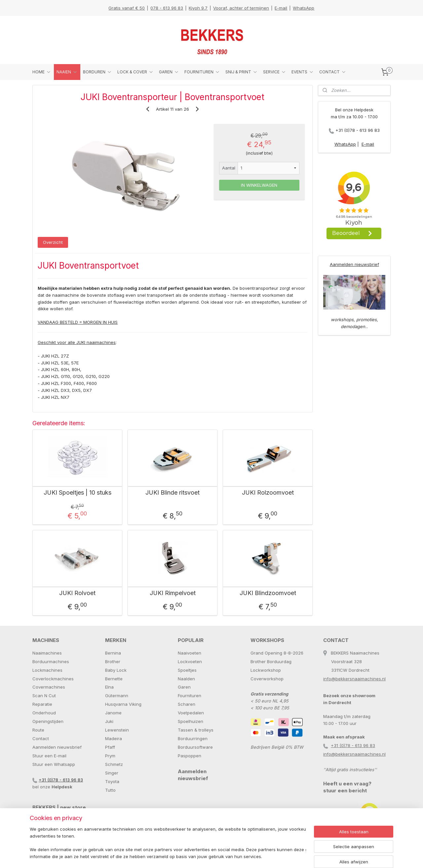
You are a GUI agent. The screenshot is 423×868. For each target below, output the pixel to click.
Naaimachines (47, 653)
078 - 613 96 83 (167, 8)
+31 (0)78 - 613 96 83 (358, 130)
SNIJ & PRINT (242, 72)
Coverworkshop (267, 679)
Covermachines (49, 687)
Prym (110, 756)
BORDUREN (97, 72)
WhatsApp (304, 8)
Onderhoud (44, 713)
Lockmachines (47, 670)
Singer (112, 773)
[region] (168, 843)
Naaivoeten (190, 653)
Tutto (110, 790)
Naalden (186, 679)
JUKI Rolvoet (77, 593)
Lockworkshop (266, 670)
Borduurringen (193, 738)
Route (38, 730)
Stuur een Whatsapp (54, 764)
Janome (113, 713)
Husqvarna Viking (123, 704)
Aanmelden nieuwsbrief (354, 264)
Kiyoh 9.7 (198, 8)
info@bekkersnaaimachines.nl (354, 679)
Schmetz (114, 764)
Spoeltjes (187, 670)
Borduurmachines (51, 661)
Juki (109, 721)
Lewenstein (117, 730)
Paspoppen (190, 756)
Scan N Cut (44, 696)
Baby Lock (116, 670)
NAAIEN (67, 72)
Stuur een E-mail (49, 756)
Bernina (113, 653)
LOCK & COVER (135, 72)
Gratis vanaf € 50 (127, 8)
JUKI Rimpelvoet (173, 593)
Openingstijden (48, 721)
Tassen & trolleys (196, 730)
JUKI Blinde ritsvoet (173, 492)
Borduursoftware (195, 747)
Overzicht (53, 242)
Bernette (114, 679)
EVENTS (303, 72)
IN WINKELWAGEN (259, 185)
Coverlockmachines (53, 679)
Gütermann (117, 696)
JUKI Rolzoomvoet (268, 492)
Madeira (114, 738)
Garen (184, 687)
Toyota (112, 781)
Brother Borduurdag (271, 661)
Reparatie (42, 704)
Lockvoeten (190, 661)
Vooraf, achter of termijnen (241, 8)
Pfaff (110, 747)
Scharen (187, 704)
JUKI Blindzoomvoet (268, 593)
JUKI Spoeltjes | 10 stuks (77, 492)
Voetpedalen (191, 713)
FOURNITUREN (202, 72)
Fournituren (190, 696)
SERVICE (275, 72)
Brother (113, 661)
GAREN (169, 72)
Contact (41, 738)
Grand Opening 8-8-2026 (277, 653)
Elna (109, 687)
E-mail (281, 8)
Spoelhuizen (191, 721)
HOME (42, 72)
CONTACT (333, 72)
